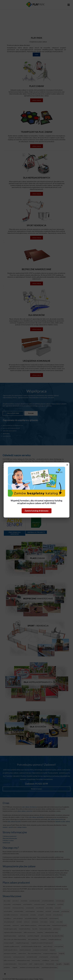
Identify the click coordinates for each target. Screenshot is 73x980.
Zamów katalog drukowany (37, 511)
